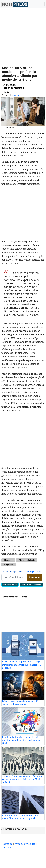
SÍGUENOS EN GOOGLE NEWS (31, 585)
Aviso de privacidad (33, 572)
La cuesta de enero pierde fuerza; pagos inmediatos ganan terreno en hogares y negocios (22, 665)
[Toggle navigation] (41, 4)
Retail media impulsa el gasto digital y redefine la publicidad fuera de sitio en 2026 (21, 740)
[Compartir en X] (5, 92)
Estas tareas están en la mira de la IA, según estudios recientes (21, 702)
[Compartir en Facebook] (2, 92)
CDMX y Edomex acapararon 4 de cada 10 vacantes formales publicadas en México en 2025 (23, 779)
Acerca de (7, 844)
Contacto (6, 848)
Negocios (16, 95)
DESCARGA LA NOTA (10, 585)
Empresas (9, 565)
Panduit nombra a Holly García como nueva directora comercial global (20, 817)
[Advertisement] (23, 35)
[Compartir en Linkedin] (8, 92)
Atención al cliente (27, 560)
